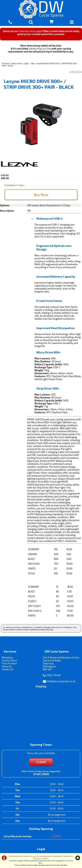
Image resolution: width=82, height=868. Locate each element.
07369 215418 (53, 675)
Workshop (7, 657)
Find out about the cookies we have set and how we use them (41, 865)
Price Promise (9, 663)
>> (81, 72)
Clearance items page (30, 31)
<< (71, 72)
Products (6, 63)
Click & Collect (9, 660)
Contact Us (8, 669)
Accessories (17, 63)
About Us (7, 666)
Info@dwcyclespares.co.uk (61, 681)
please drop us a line (40, 49)
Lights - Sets (29, 63)
